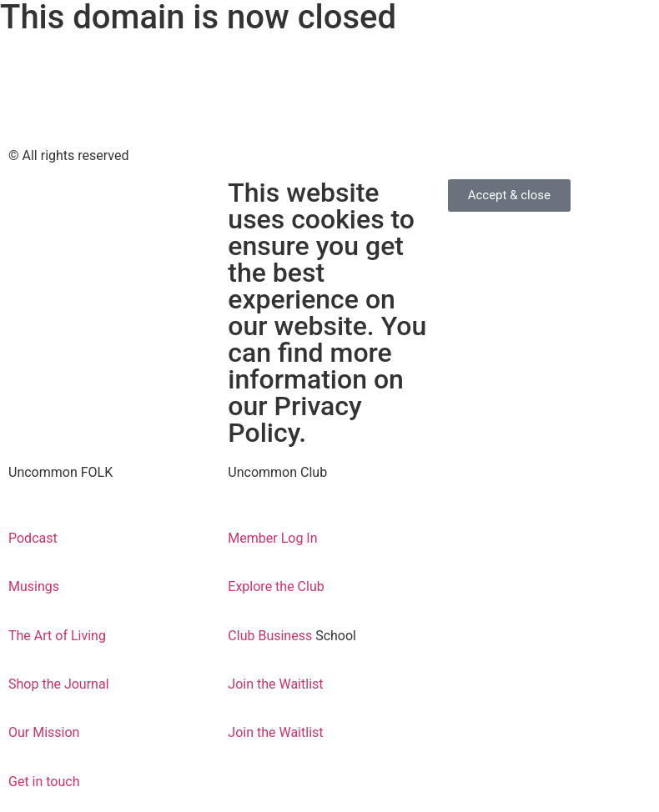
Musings (34, 586)
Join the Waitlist (275, 684)
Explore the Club (276, 586)
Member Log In (272, 538)
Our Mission (44, 732)
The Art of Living (57, 636)
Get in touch (44, 782)
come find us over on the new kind (101, 60)
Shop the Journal (59, 684)
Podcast (35, 538)
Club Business (272, 636)
